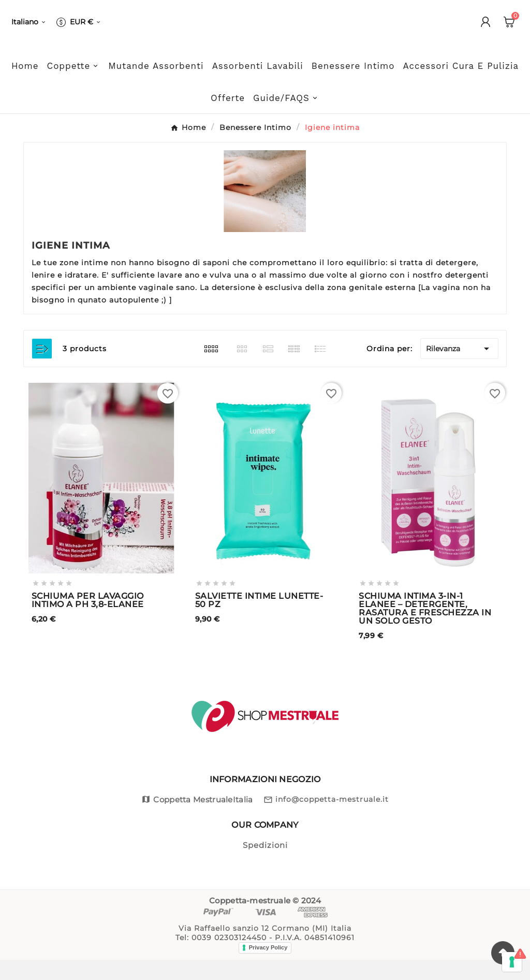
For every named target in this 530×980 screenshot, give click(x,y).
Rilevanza (459, 369)
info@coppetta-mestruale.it (332, 819)
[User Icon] (485, 35)
